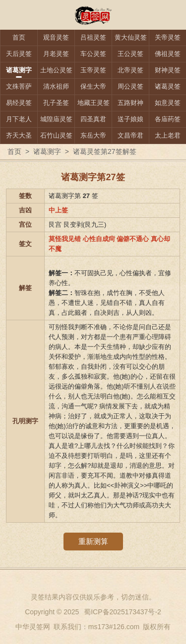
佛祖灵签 (168, 54)
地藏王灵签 (93, 103)
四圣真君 (93, 119)
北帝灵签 (130, 70)
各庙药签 (168, 119)
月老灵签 (56, 54)
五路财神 (130, 103)
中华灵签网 (33, 627)
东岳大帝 (93, 135)
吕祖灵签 (93, 37)
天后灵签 (19, 54)
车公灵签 (93, 54)
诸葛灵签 (168, 86)
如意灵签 (168, 103)
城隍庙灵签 (56, 119)
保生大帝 (93, 86)
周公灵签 (130, 86)
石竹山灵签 (56, 135)
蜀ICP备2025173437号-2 (123, 612)
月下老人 (19, 119)
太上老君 (168, 135)
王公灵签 (130, 54)
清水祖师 (56, 86)
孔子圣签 (56, 103)
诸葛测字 (19, 70)
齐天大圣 (19, 135)
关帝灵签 (168, 37)
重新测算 (93, 541)
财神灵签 (168, 70)
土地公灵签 (56, 70)
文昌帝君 (130, 135)
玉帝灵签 (93, 70)
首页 (19, 37)
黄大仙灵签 (131, 37)
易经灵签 (19, 103)
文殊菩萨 (19, 86)
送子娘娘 (130, 119)
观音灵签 (56, 37)
